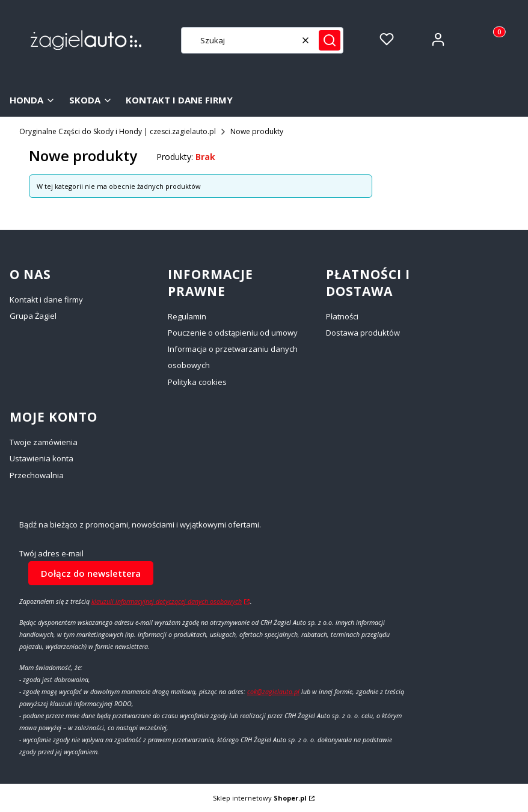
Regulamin (187, 316)
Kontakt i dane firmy (46, 300)
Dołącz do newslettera (91, 573)
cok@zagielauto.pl (273, 692)
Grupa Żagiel (33, 316)
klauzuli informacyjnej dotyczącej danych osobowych (167, 601)
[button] (330, 40)
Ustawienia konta (41, 458)
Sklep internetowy (260, 798)
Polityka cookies (197, 382)
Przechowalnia (37, 475)
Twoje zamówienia (44, 442)
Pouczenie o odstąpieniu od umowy (233, 333)
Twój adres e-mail (51, 554)
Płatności (342, 316)
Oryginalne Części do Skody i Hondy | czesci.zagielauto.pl (118, 131)
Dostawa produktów (363, 333)
